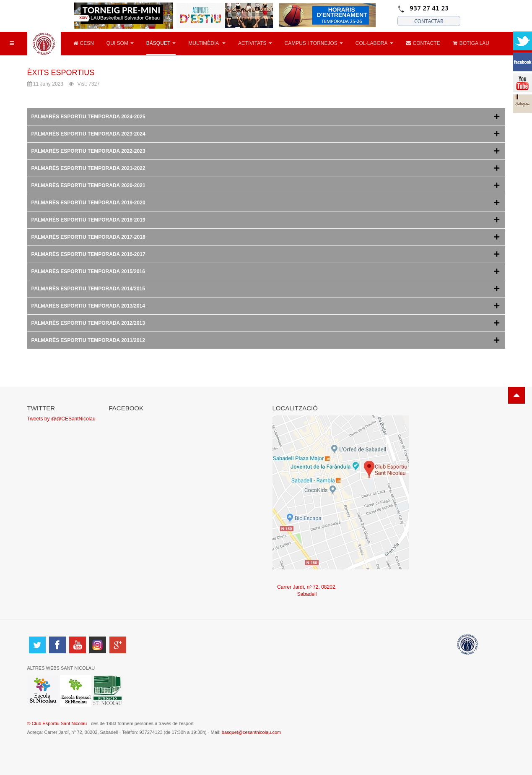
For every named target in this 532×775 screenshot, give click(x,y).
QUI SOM (120, 43)
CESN (84, 43)
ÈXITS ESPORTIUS (61, 73)
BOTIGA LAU (471, 43)
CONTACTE (423, 43)
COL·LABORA (374, 43)
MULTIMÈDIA (207, 43)
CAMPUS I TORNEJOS (314, 43)
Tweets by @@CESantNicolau (61, 419)
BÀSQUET (161, 43)
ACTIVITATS (255, 43)
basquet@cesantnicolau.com (251, 732)
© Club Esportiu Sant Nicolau (58, 723)
